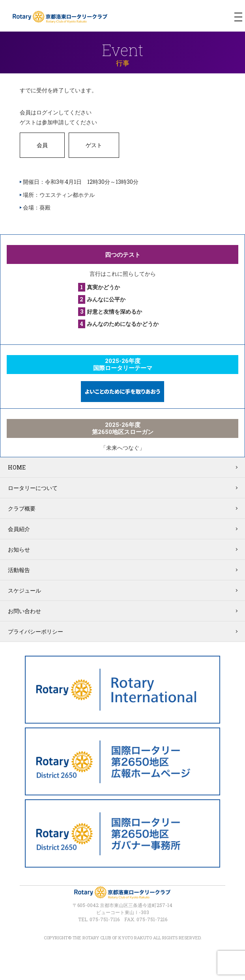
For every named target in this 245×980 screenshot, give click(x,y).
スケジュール (24, 590)
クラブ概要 (22, 508)
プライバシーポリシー (36, 631)
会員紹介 (19, 529)
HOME (17, 467)
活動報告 (19, 570)
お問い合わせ (24, 611)
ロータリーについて (33, 488)
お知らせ (19, 549)
